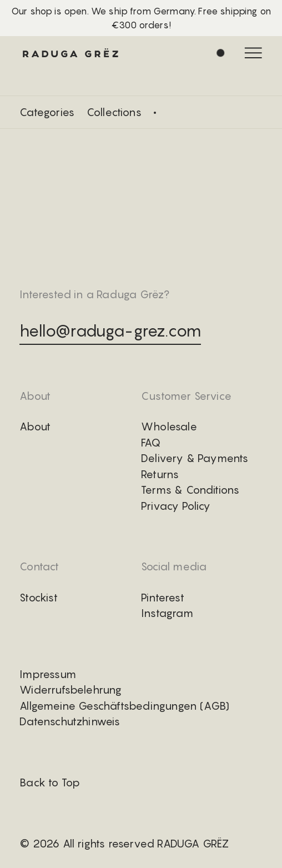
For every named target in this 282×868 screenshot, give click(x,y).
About (35, 427)
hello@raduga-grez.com (110, 330)
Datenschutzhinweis (70, 721)
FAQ (151, 443)
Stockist (39, 598)
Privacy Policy (176, 506)
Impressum (48, 674)
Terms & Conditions (190, 490)
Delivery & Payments (195, 458)
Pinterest (163, 598)
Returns (160, 474)
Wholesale (169, 427)
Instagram (167, 613)
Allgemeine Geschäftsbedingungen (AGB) (124, 706)
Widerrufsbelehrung (70, 690)
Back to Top (50, 782)
